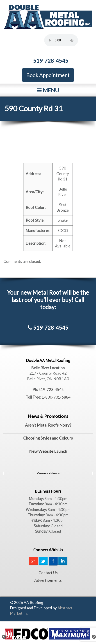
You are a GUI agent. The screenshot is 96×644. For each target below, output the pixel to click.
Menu (48, 90)
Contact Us (48, 573)
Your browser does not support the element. (61, 40)
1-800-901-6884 (56, 397)
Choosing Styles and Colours (48, 438)
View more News (48, 473)
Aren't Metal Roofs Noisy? (48, 425)
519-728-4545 (51, 61)
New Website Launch (48, 451)
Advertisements (48, 580)
